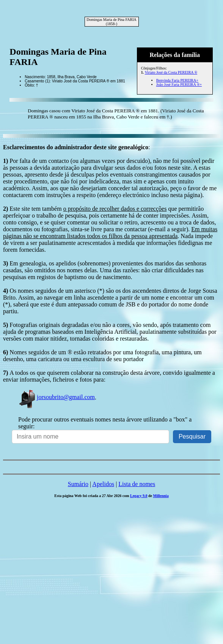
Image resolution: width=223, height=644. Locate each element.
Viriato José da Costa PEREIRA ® (171, 72)
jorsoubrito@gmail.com (57, 397)
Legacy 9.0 (139, 496)
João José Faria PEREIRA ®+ (179, 84)
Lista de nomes (137, 484)
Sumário (78, 484)
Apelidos (103, 484)
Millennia (161, 496)
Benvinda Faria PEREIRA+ (177, 80)
